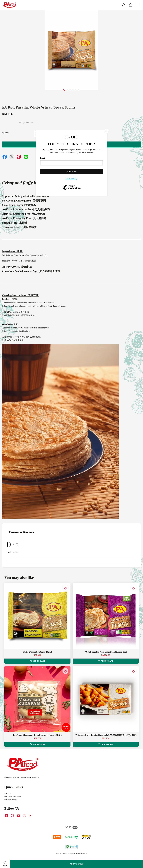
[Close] (106, 131)
